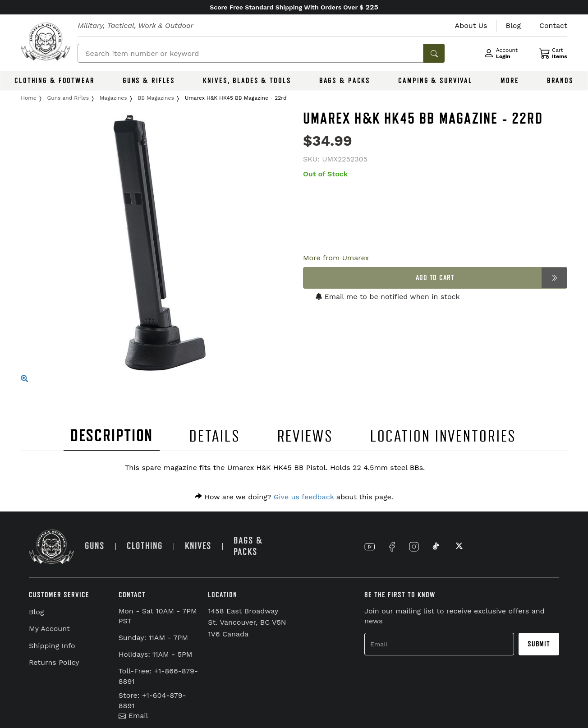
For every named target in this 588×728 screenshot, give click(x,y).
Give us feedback (304, 497)
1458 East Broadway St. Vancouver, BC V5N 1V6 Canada (247, 622)
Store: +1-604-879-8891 (152, 700)
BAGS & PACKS (345, 81)
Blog (36, 612)
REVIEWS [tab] (305, 436)
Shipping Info (52, 646)
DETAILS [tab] (215, 436)
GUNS (95, 546)
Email (133, 716)
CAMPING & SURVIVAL (435, 81)
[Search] (250, 53)
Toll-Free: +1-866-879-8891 (158, 676)
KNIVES (198, 546)
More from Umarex (336, 258)
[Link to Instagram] (414, 547)
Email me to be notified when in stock (388, 297)
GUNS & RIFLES (149, 81)
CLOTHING (145, 546)
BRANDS (560, 81)
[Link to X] (458, 547)
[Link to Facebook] (392, 547)
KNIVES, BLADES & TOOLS (247, 81)
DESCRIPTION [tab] (112, 436)
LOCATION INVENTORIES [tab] (443, 436)
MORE (510, 81)
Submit (539, 644)
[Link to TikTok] (436, 547)
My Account (49, 629)
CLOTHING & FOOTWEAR (55, 81)
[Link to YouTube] (370, 547)
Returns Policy (54, 662)
